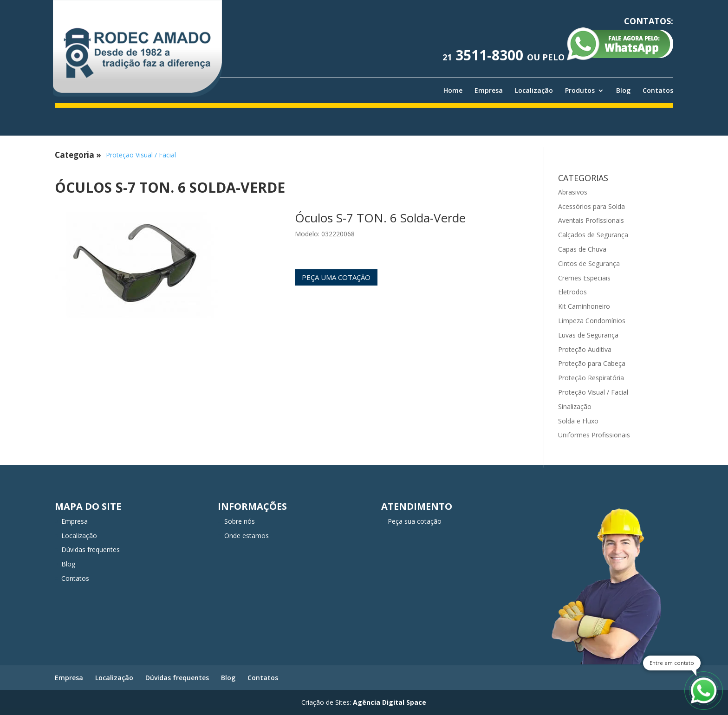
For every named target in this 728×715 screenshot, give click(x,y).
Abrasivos (573, 192)
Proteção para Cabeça (592, 363)
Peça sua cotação (415, 521)
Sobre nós (240, 521)
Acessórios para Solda (591, 206)
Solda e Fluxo (578, 421)
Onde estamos (247, 536)
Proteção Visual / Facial (141, 155)
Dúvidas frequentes (91, 549)
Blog (623, 91)
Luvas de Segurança (588, 335)
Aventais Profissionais (591, 220)
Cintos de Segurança (589, 263)
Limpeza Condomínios (592, 321)
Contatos (658, 91)
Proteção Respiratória (591, 378)
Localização (534, 91)
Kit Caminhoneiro (584, 306)
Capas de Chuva (582, 249)
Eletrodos (572, 292)
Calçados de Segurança (593, 235)
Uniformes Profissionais (594, 435)
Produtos (580, 91)
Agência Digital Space (390, 702)
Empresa (489, 91)
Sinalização (575, 406)
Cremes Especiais (584, 278)
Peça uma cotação (336, 277)
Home (453, 91)
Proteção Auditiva (585, 349)
